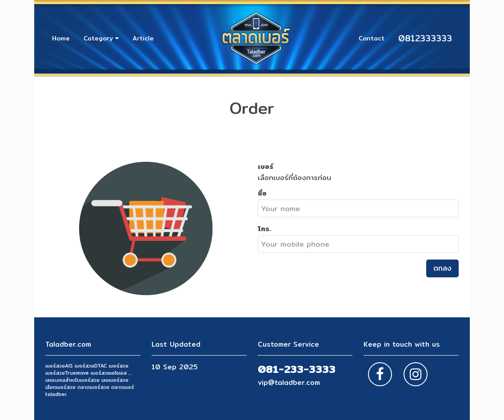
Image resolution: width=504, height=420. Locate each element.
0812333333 (425, 38)
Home (61, 38)
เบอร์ (266, 166)
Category (101, 38)
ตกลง (442, 268)
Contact (372, 38)
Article (143, 38)
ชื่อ (262, 193)
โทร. (264, 228)
